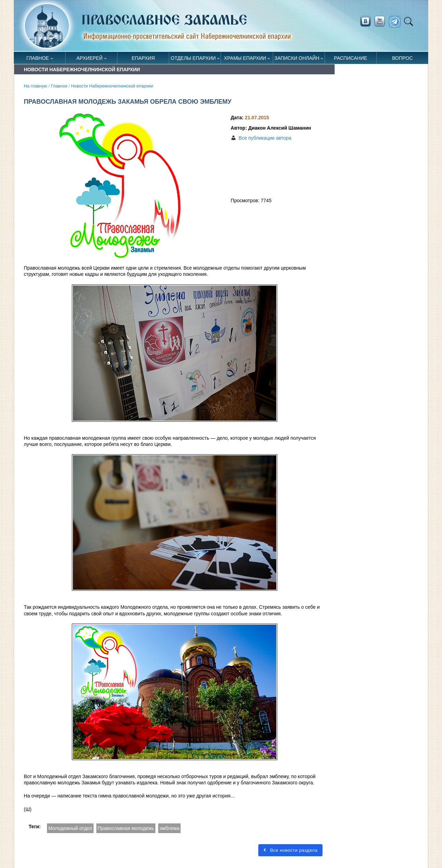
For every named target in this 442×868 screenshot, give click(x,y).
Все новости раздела (290, 850)
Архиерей (89, 58)
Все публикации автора (265, 138)
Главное (38, 58)
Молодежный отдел (70, 828)
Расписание (350, 58)
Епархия (143, 58)
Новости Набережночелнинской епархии (112, 86)
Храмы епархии (245, 58)
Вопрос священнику (402, 60)
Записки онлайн (297, 58)
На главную (36, 86)
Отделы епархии (193, 58)
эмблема (169, 828)
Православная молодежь (126, 828)
